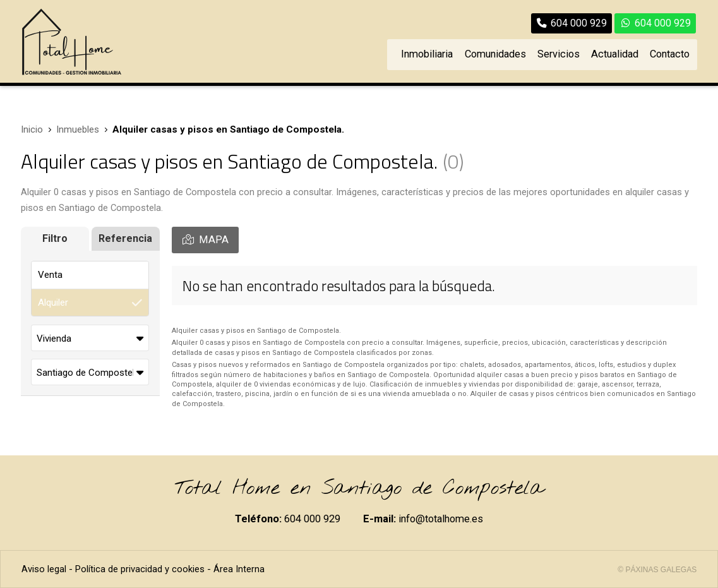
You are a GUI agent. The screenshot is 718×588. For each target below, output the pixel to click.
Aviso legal (44, 569)
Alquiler (53, 303)
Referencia (125, 238)
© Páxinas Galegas (657, 570)
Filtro (55, 238)
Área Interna (239, 569)
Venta (50, 275)
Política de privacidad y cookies (140, 569)
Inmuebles (78, 129)
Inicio (32, 129)
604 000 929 (312, 519)
